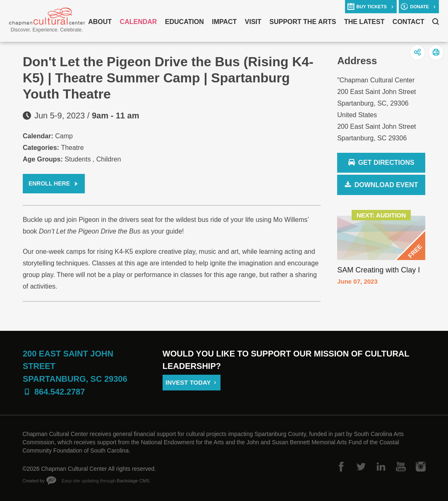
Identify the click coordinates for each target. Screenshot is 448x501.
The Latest (364, 22)
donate (419, 7)
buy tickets (372, 7)
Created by (34, 481)
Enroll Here (49, 183)
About (100, 22)
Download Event (386, 185)
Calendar (139, 22)
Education (184, 22)
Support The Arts (303, 22)
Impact (224, 22)
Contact (408, 22)
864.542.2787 (60, 392)
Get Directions (381, 163)
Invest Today (188, 382)
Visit (253, 22)
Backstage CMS (133, 481)
